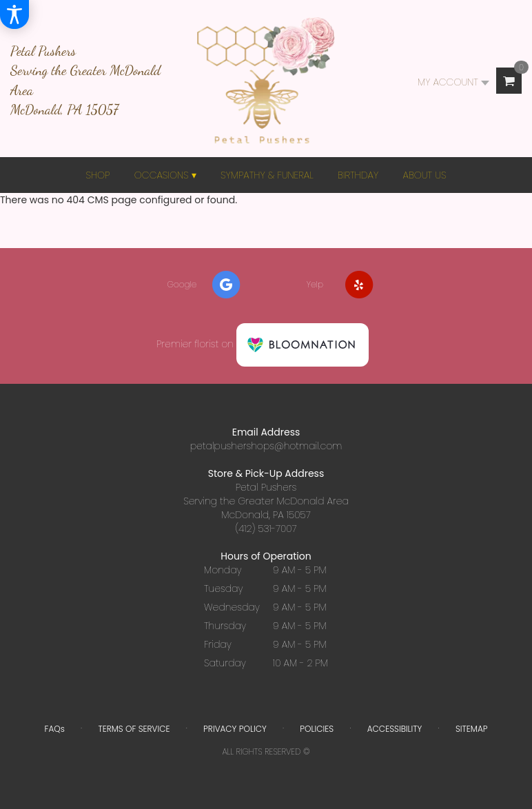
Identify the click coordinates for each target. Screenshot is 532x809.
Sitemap (472, 729)
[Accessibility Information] (14, 14)
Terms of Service (134, 729)
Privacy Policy (235, 729)
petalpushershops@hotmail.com (266, 446)
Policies (317, 729)
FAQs (54, 729)
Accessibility (395, 729)
